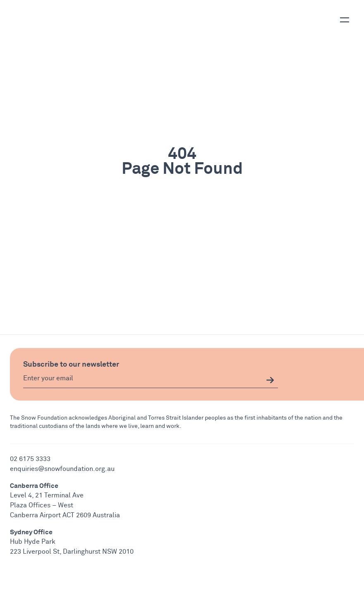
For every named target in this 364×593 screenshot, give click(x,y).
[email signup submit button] (270, 380)
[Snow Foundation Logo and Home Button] (38, 17)
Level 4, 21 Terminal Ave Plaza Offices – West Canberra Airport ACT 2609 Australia (65, 505)
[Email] (151, 380)
